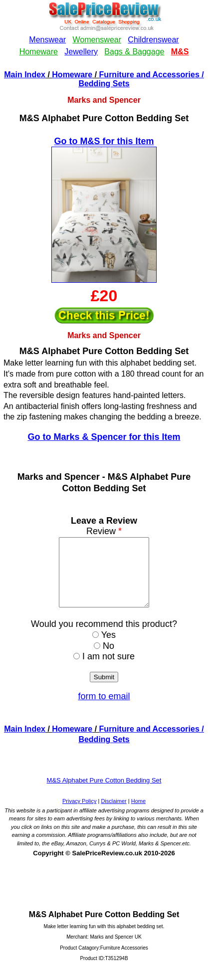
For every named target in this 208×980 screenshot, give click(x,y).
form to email (104, 710)
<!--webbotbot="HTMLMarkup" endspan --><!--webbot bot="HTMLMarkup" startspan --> (104, 34)
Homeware (72, 75)
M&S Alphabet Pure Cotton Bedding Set (104, 794)
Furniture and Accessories (149, 75)
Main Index (25, 75)
